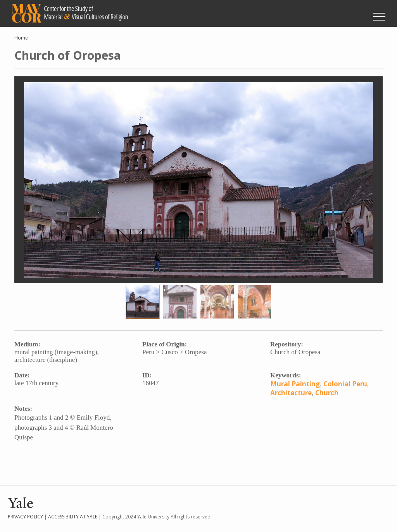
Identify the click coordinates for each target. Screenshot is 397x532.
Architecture (291, 393)
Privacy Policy (25, 517)
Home (21, 38)
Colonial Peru (345, 384)
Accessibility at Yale (73, 517)
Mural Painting (295, 384)
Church (327, 393)
